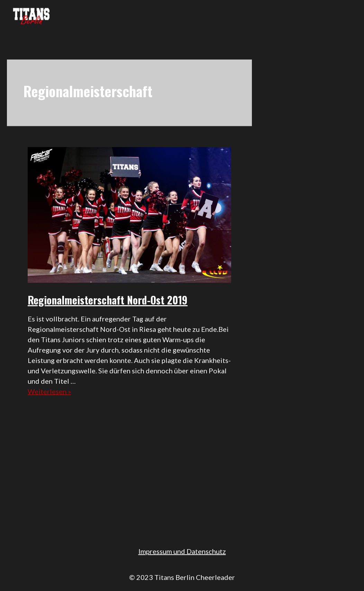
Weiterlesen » (49, 391)
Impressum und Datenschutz (182, 551)
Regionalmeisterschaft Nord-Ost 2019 (108, 300)
